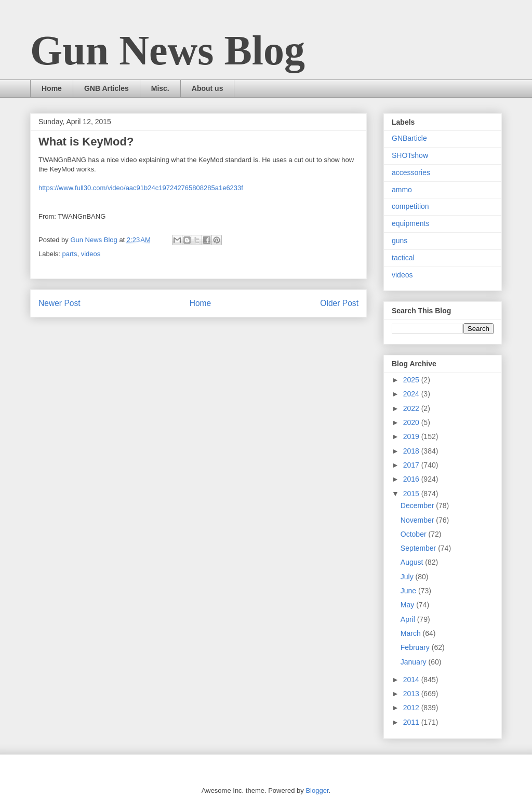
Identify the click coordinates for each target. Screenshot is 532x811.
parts (70, 254)
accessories (411, 172)
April (409, 619)
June (409, 591)
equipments (410, 223)
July (408, 577)
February (416, 647)
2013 (412, 694)
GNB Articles (107, 88)
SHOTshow (410, 155)
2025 (412, 380)
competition (410, 206)
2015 (412, 494)
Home (52, 88)
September (419, 548)
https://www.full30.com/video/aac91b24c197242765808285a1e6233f (141, 188)
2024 (412, 394)
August (413, 562)
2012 (412, 708)
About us (208, 88)
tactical (403, 258)
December (418, 506)
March (412, 633)
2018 (412, 451)
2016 (412, 479)
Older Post (339, 303)
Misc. (160, 88)
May (408, 605)
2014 (412, 680)
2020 (412, 422)
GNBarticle (409, 138)
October (415, 534)
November (418, 520)
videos (91, 254)
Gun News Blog (168, 50)
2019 (412, 436)
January (415, 662)
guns (400, 241)
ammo (402, 190)
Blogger (317, 790)
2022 (412, 408)
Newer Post (59, 303)
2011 (412, 722)
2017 (412, 465)
